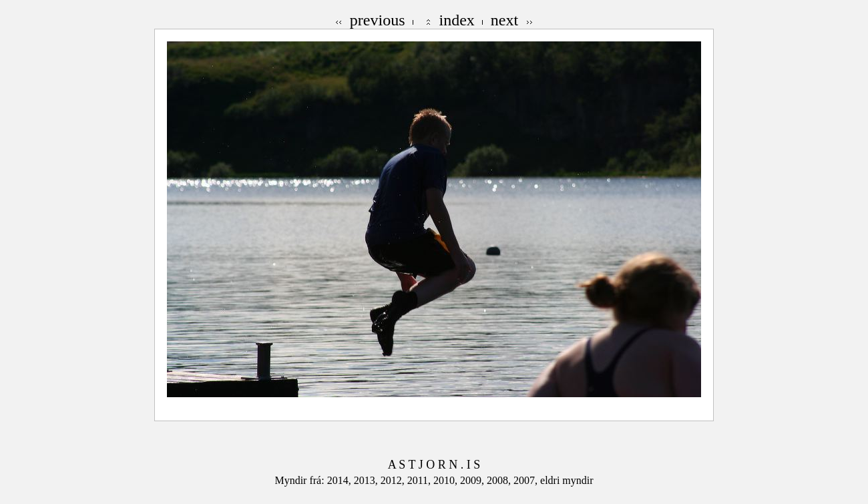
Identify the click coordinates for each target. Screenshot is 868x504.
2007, (527, 480)
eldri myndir (567, 480)
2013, (367, 480)
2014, (341, 480)
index (457, 20)
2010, (447, 480)
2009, (473, 480)
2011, (420, 480)
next (504, 20)
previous (378, 20)
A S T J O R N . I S (434, 465)
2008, (500, 480)
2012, (394, 480)
